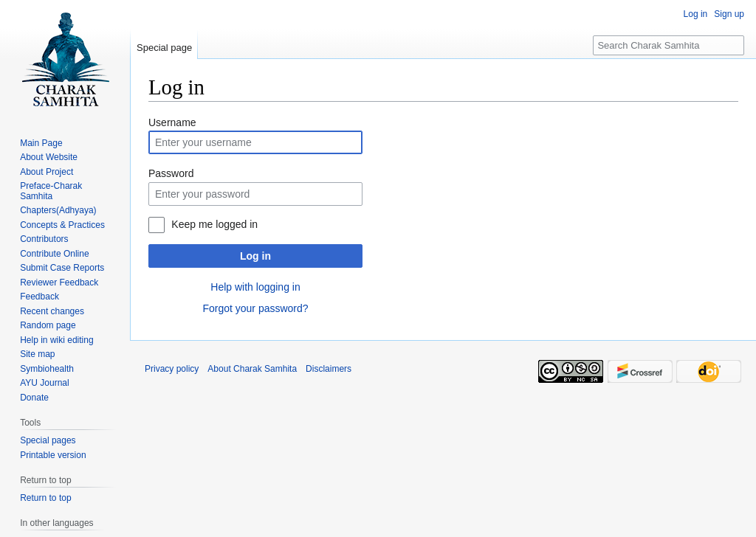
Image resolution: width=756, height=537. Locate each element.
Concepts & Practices (62, 225)
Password (171, 173)
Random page (48, 325)
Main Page (41, 143)
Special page (164, 48)
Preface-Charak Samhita (51, 191)
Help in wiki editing (56, 340)
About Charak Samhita (252, 369)
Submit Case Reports (62, 268)
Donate (34, 398)
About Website (49, 157)
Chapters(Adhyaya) (58, 210)
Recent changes (52, 311)
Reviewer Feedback (59, 283)
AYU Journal (44, 383)
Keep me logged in (214, 224)
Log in (255, 256)
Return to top (45, 498)
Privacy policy (172, 369)
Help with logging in (255, 287)
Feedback (39, 297)
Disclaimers (329, 369)
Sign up (729, 14)
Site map (37, 354)
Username (172, 122)
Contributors (44, 239)
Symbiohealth (47, 369)
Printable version (53, 455)
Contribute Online (54, 254)
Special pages (48, 440)
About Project (47, 172)
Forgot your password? (255, 308)
